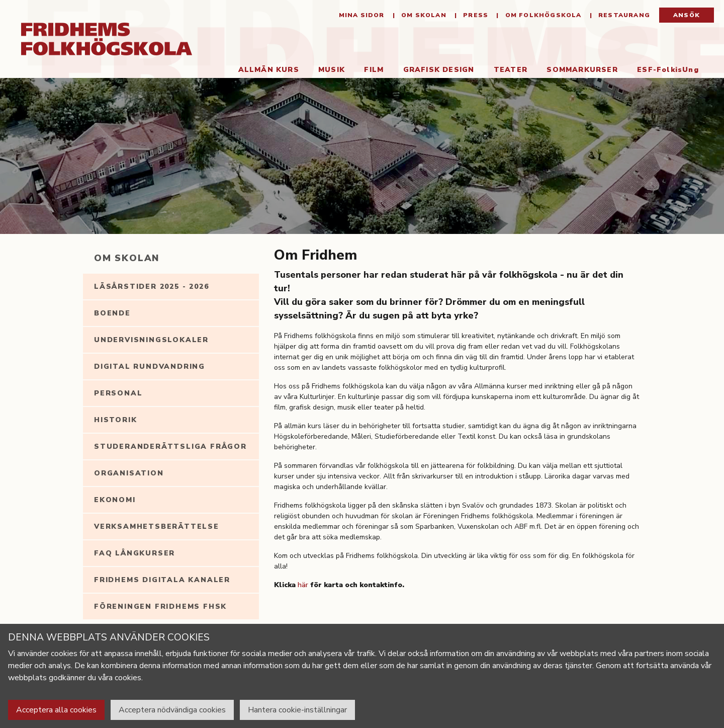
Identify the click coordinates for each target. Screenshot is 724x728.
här (303, 585)
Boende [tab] (112, 313)
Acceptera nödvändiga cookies (172, 710)
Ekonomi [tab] (115, 500)
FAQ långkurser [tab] (134, 553)
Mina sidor (362, 15)
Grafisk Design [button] (439, 70)
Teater (511, 70)
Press (475, 15)
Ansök (687, 15)
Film (374, 70)
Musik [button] (332, 70)
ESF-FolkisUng (668, 70)
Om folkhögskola (542, 15)
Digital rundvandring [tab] (150, 367)
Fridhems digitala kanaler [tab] (162, 580)
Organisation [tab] (129, 473)
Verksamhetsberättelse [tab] (157, 527)
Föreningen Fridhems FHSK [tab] (160, 606)
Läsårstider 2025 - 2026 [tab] (151, 287)
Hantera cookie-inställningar (297, 710)
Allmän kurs (269, 70)
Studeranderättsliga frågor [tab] (170, 447)
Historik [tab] (115, 420)
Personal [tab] (118, 393)
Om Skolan (423, 15)
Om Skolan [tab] (127, 258)
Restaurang (623, 15)
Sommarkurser (582, 70)
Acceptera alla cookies (56, 710)
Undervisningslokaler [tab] (151, 340)
